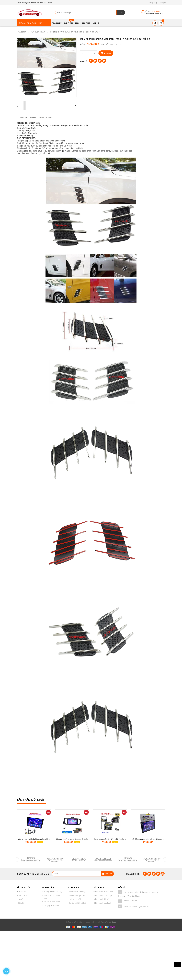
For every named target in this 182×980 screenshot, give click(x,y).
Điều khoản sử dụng (77, 892)
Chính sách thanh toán (103, 892)
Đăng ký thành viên (52, 905)
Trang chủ (22, 892)
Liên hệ (21, 903)
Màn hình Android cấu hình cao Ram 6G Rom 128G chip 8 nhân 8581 (44, 839)
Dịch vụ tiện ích (75, 899)
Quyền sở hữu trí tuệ (77, 903)
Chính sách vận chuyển (104, 895)
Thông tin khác (45, 366)
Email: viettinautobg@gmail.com (137, 906)
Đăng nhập (153, 3)
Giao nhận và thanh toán (52, 897)
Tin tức (21, 899)
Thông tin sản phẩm (27, 366)
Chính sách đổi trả (102, 899)
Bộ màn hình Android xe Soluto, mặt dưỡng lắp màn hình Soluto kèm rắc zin (85, 839)
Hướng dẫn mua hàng (53, 892)
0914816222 (135, 901)
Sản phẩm (22, 895)
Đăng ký (163, 3)
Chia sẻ (84, 61)
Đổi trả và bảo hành (52, 902)
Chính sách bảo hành (103, 903)
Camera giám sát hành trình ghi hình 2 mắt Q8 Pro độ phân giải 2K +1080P (122, 839)
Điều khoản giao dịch (78, 895)
